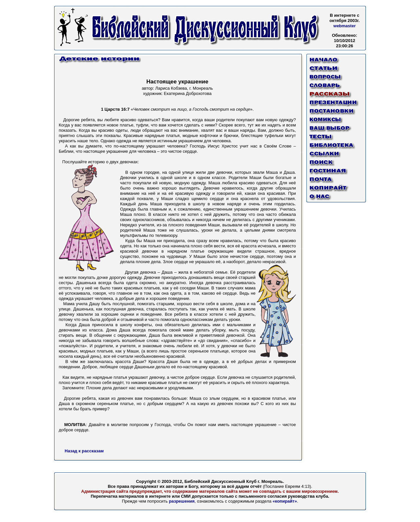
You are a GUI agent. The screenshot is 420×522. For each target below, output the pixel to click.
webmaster (345, 26)
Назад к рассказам (84, 451)
